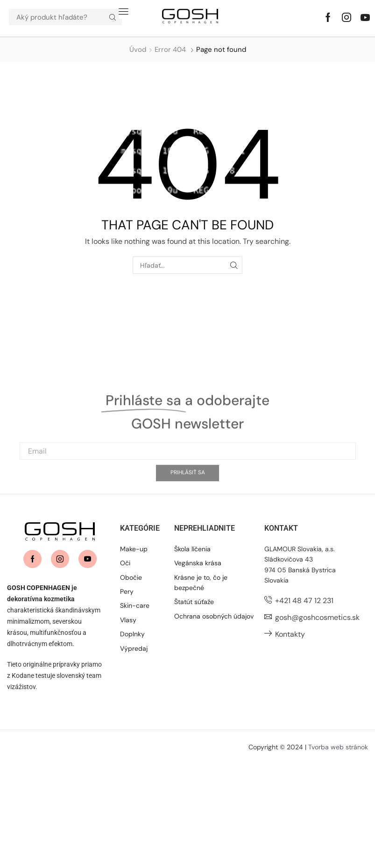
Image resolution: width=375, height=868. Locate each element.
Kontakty (290, 634)
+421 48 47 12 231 (304, 601)
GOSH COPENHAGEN (39, 588)
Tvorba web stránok (338, 747)
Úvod (138, 50)
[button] (124, 11)
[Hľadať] (113, 17)
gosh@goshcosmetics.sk (317, 617)
